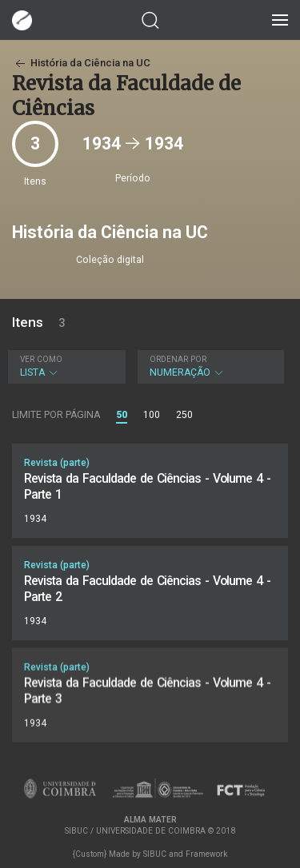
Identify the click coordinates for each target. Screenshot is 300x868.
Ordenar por (178, 359)
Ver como (41, 359)
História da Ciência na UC (81, 63)
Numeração (209, 366)
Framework (206, 854)
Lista (65, 366)
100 (152, 415)
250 (184, 415)
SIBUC (155, 854)
